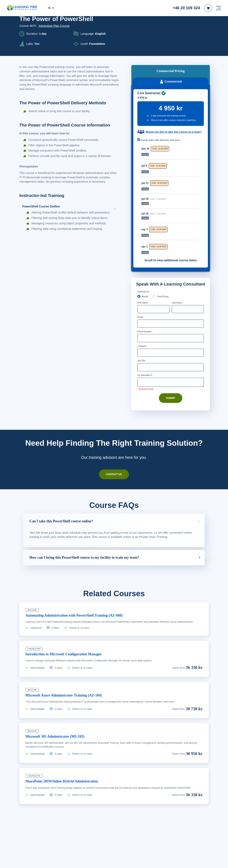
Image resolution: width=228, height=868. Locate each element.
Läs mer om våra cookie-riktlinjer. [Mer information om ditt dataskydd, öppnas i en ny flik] (59, 864)
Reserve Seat (188, 117)
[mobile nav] (219, 8)
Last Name (178, 267)
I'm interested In (146, 340)
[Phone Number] (171, 303)
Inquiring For (144, 255)
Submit (171, 363)
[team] (154, 260)
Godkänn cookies (185, 861)
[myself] (139, 260)
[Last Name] (188, 273)
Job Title (142, 325)
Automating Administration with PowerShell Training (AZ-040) (80, 580)
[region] (172, 163)
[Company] (171, 317)
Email (141, 281)
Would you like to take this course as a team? (171, 94)
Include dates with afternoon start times (161, 104)
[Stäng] (222, 861)
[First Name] (153, 273)
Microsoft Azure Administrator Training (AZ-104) (68, 660)
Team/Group (164, 260)
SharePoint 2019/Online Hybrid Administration (65, 746)
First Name (144, 267)
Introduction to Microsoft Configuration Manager (68, 619)
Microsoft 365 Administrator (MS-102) (58, 701)
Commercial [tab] (170, 38)
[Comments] (171, 347)
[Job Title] (171, 332)
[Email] (171, 288)
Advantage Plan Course (54, 26)
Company (143, 311)
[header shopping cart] (208, 8)
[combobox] (142, 303)
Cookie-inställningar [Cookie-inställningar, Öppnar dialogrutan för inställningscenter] (155, 861)
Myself (145, 260)
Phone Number (146, 296)
